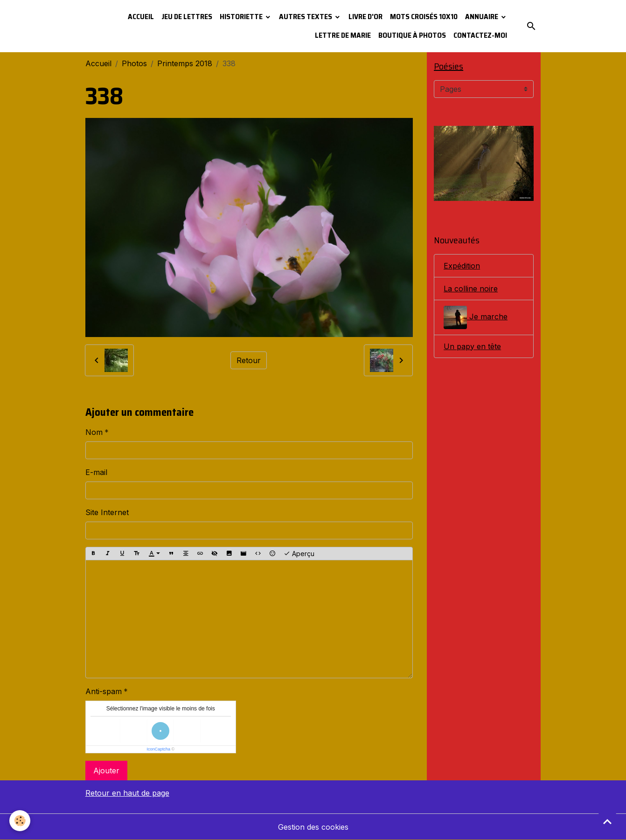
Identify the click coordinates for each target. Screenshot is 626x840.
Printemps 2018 (185, 63)
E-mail (96, 472)
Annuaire (482, 17)
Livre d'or (365, 17)
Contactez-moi (480, 35)
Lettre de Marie (343, 35)
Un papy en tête (472, 346)
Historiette (242, 17)
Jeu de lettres (187, 17)
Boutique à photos (412, 35)
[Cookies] (20, 821)
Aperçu (299, 554)
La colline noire (471, 289)
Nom (94, 432)
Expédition (462, 266)
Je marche (476, 317)
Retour (249, 360)
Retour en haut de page (127, 793)
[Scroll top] (607, 821)
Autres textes (306, 17)
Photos (134, 63)
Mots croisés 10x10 (424, 17)
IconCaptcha (158, 749)
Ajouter (106, 771)
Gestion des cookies (313, 827)
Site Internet (107, 512)
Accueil (141, 17)
